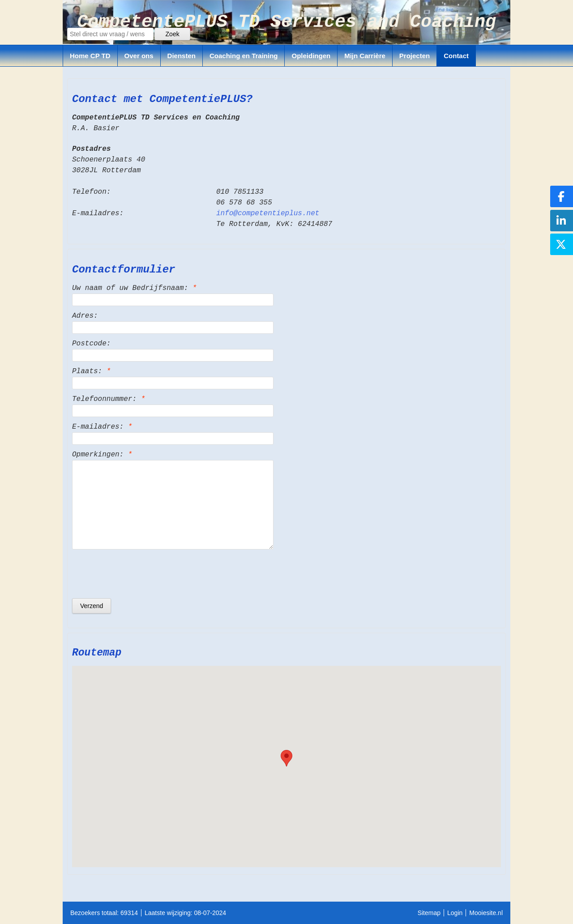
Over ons (139, 56)
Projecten (415, 56)
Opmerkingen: (102, 455)
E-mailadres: (102, 427)
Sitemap (429, 913)
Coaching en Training (244, 56)
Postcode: (91, 344)
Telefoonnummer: (109, 399)
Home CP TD (90, 56)
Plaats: (91, 371)
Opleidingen (311, 56)
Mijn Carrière (365, 56)
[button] (286, 758)
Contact (456, 56)
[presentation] (140, 574)
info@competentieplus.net (268, 213)
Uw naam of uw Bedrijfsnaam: (134, 288)
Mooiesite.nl (486, 913)
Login (455, 913)
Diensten (182, 56)
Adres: (85, 316)
